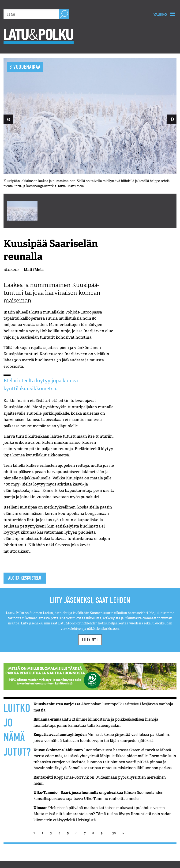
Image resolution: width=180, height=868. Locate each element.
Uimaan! (103, 814)
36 (114, 833)
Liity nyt (90, 640)
